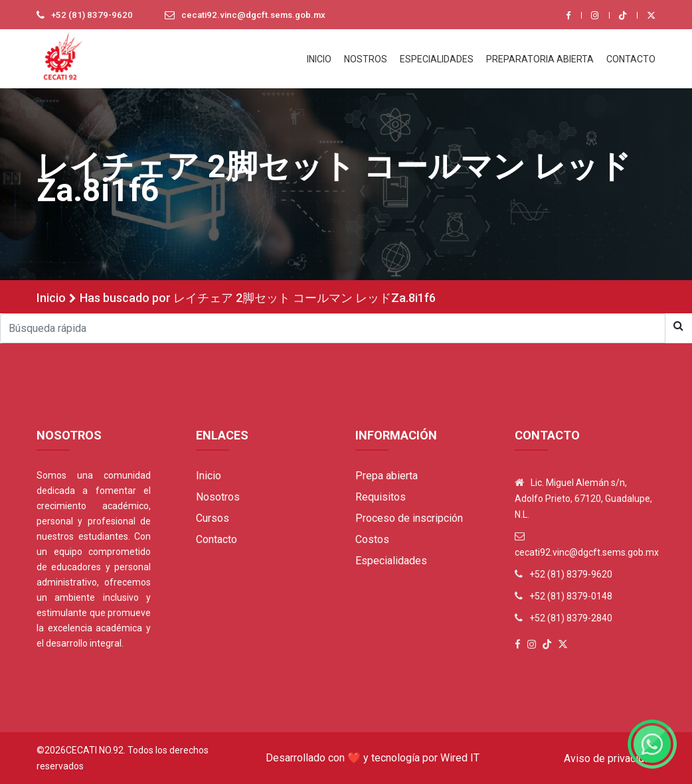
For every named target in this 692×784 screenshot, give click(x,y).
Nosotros (218, 497)
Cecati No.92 (95, 750)
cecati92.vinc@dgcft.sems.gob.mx (260, 15)
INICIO (319, 59)
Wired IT (460, 758)
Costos (372, 539)
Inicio (51, 298)
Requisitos (381, 497)
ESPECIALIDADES (437, 59)
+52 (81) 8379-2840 (571, 618)
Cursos (213, 518)
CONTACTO (631, 59)
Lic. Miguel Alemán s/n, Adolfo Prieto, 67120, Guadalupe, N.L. (583, 499)
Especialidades (391, 561)
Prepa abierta (387, 476)
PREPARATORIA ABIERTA (540, 59)
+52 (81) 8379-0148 (571, 596)
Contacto (216, 539)
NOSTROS (366, 59)
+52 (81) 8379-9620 (93, 15)
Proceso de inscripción (409, 518)
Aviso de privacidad (610, 758)
